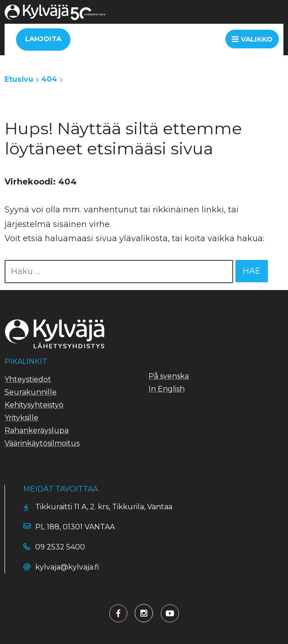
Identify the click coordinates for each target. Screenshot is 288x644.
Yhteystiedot (28, 379)
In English (167, 389)
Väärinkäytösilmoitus (42, 443)
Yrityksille (21, 418)
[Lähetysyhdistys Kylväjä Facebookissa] (118, 613)
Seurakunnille (31, 392)
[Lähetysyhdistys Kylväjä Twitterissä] (144, 613)
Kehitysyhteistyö (34, 405)
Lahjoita (43, 39)
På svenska (169, 376)
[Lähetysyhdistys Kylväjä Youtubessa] (170, 613)
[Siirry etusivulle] (55, 18)
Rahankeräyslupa (37, 430)
